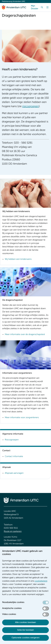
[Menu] (47, 7)
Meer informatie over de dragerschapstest (25, 334)
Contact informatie (14, 456)
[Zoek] (42, 7)
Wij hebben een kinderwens (18, 259)
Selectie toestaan (26, 630)
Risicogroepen (12, 440)
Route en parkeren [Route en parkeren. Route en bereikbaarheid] (13, 531)
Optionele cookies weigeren (26, 638)
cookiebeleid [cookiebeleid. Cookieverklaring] (41, 581)
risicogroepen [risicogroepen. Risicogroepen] (30, 106)
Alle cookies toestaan (26, 622)
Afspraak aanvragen (14, 473)
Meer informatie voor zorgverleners (22, 418)
